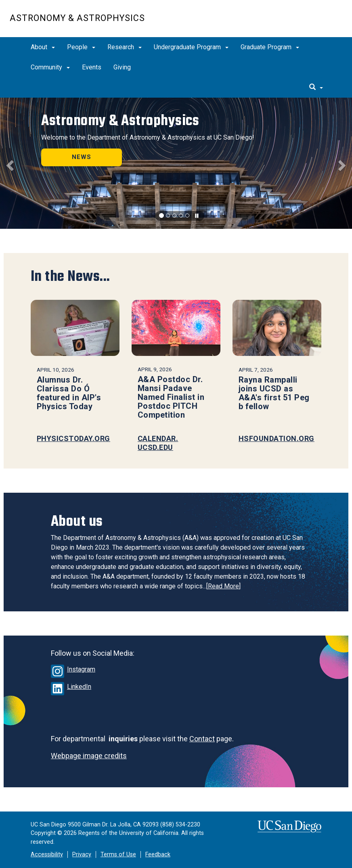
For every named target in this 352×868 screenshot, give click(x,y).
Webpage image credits (89, 756)
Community (50, 67)
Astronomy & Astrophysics (77, 18)
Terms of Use (118, 854)
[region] (176, 163)
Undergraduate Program (191, 47)
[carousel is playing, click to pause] (197, 216)
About (43, 47)
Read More (223, 586)
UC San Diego (296, 23)
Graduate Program (270, 47)
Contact (202, 739)
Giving (122, 67)
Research (125, 47)
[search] (316, 88)
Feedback (158, 854)
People (81, 47)
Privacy (82, 854)
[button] (9, 163)
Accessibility (47, 854)
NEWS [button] (82, 157)
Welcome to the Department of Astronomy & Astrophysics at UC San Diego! (148, 137)
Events (92, 67)
